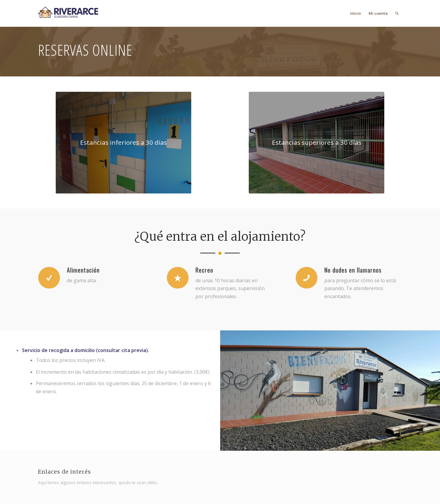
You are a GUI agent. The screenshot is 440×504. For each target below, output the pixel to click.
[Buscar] (397, 13)
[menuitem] (356, 13)
